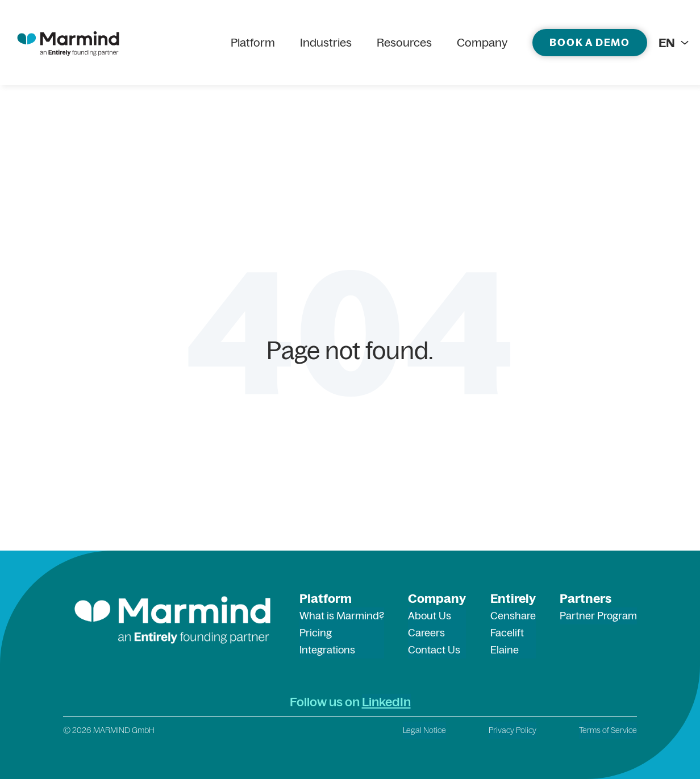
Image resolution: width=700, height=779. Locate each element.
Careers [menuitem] (426, 633)
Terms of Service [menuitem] (608, 730)
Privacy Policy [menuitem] (512, 730)
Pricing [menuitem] (316, 633)
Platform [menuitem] (253, 43)
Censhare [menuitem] (513, 616)
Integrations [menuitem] (327, 650)
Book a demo (590, 42)
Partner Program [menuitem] (598, 616)
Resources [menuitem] (404, 43)
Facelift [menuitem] (507, 633)
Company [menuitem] (482, 43)
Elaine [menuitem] (505, 650)
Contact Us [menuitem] (434, 650)
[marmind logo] (68, 43)
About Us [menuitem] (430, 616)
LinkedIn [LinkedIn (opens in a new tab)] (386, 702)
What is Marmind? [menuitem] (342, 616)
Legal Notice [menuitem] (424, 730)
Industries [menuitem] (326, 43)
